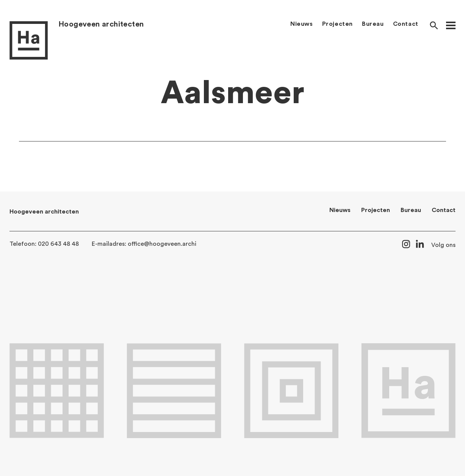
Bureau (373, 24)
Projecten (337, 24)
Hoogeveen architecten (101, 24)
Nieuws (302, 24)
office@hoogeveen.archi (162, 244)
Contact (406, 24)
